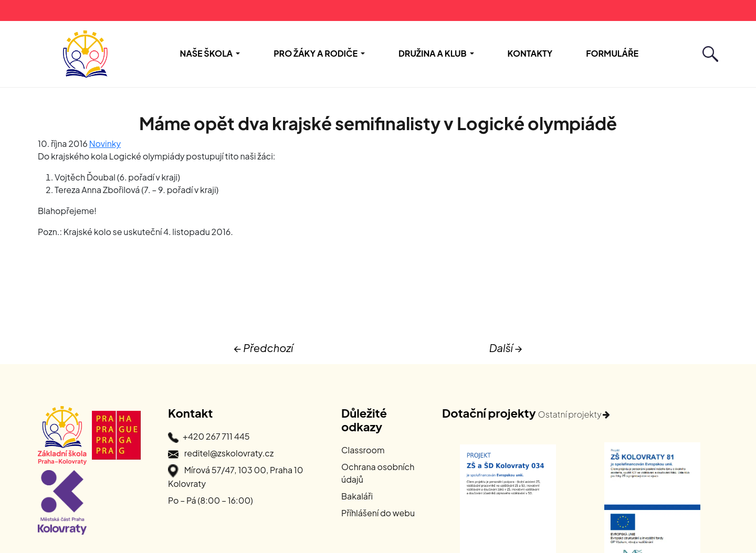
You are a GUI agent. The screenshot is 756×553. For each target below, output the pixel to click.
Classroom (363, 450)
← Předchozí (263, 348)
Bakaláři (357, 496)
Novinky (105, 143)
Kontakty (530, 53)
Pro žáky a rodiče (316, 53)
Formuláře (612, 53)
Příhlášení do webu (378, 513)
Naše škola (207, 53)
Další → (506, 348)
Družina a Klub (433, 53)
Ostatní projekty (574, 414)
